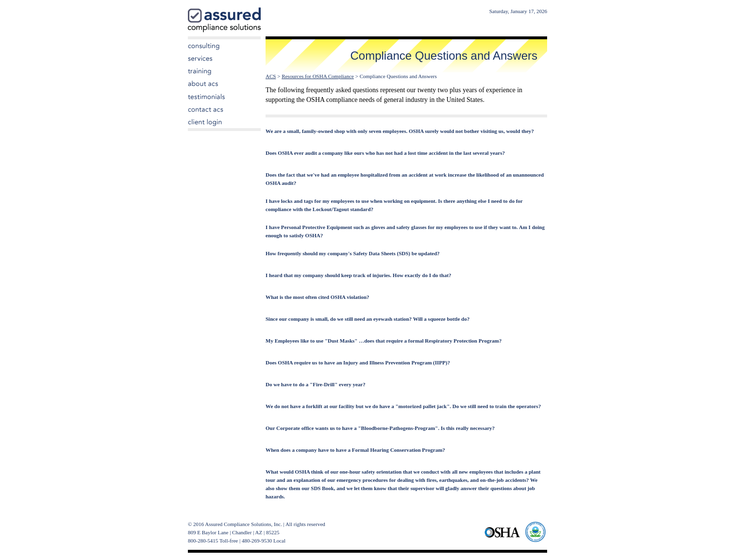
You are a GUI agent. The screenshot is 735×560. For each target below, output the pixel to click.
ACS (271, 76)
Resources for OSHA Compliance (318, 76)
